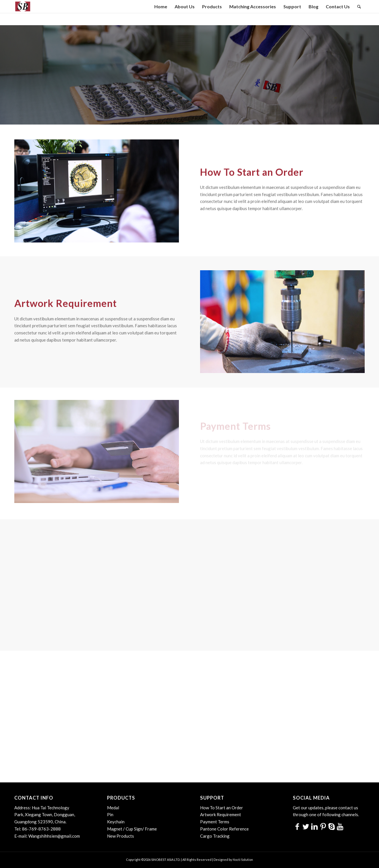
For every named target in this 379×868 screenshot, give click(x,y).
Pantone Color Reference (224, 829)
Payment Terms (215, 822)
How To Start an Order (222, 808)
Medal (113, 808)
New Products (121, 836)
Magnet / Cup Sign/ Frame (132, 829)
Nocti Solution (243, 860)
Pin (110, 814)
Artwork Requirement (221, 814)
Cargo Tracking (215, 836)
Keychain (116, 822)
